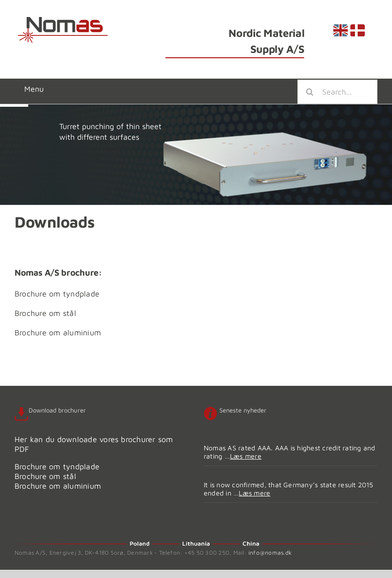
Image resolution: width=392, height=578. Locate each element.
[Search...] (337, 92)
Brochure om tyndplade (57, 294)
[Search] (310, 92)
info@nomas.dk (270, 553)
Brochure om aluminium (58, 332)
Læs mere (246, 456)
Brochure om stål (45, 313)
